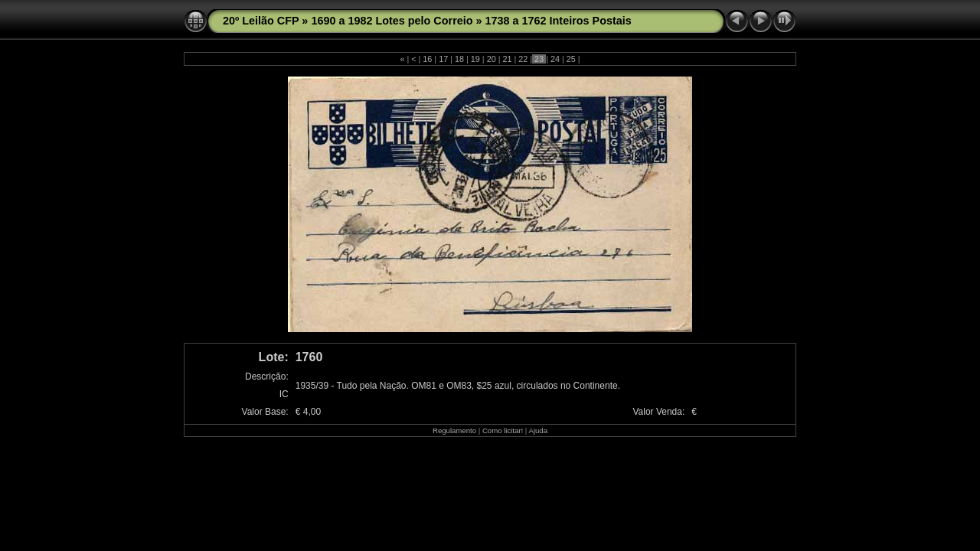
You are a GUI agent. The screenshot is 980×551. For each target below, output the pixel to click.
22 (523, 59)
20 (492, 59)
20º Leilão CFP (261, 21)
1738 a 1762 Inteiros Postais (559, 21)
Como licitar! (503, 430)
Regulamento (454, 430)
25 (571, 59)
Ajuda (538, 430)
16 (427, 59)
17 (443, 59)
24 (555, 59)
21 (507, 59)
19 (475, 59)
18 (459, 59)
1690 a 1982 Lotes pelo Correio (392, 21)
